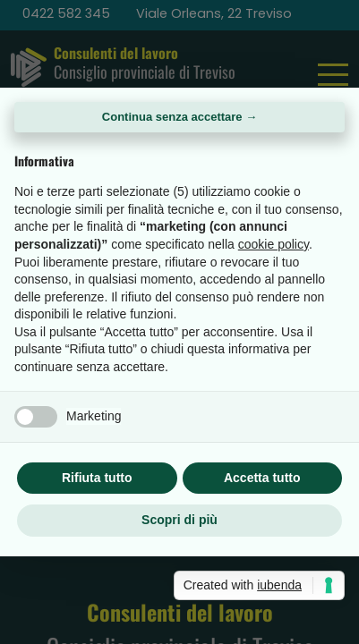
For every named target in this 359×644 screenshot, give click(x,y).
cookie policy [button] (274, 244)
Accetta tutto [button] (262, 478)
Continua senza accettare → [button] (179, 117)
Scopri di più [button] (179, 520)
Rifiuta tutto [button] (97, 478)
